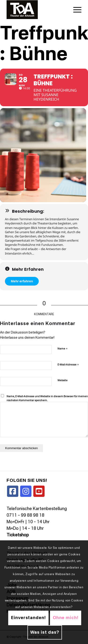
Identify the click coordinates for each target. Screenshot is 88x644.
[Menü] (75, 10)
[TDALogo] (36, 10)
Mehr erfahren (22, 281)
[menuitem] (75, 10)
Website (63, 381)
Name (63, 349)
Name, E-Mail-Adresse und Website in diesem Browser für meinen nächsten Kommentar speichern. (47, 399)
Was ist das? (45, 632)
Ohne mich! (66, 618)
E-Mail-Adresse (68, 365)
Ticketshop (18, 535)
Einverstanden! (28, 618)
